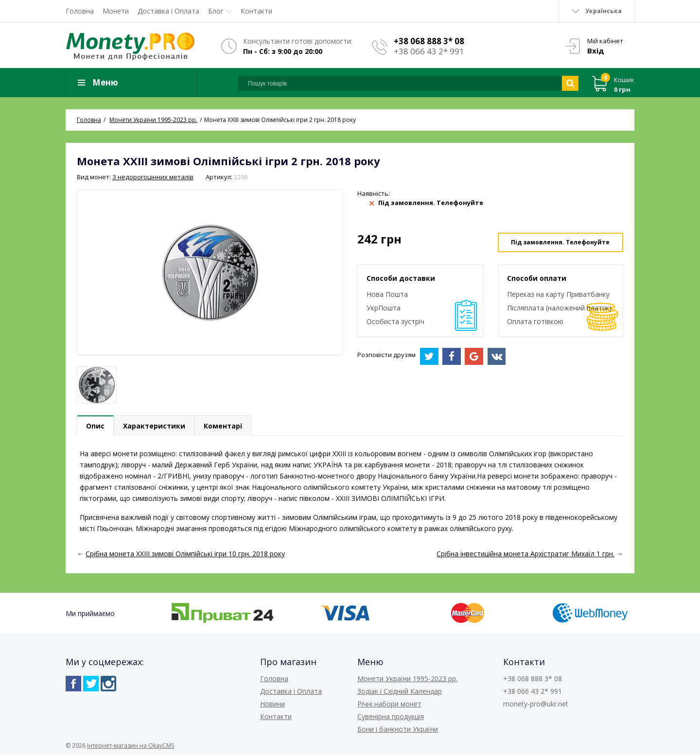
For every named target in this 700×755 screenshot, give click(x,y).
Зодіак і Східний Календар (400, 691)
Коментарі (223, 426)
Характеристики (154, 426)
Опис (95, 426)
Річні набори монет (389, 704)
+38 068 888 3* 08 (429, 41)
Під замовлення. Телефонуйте (560, 242)
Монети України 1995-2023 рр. (407, 678)
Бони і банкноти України (398, 729)
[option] (97, 385)
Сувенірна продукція (391, 716)
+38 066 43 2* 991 (429, 51)
